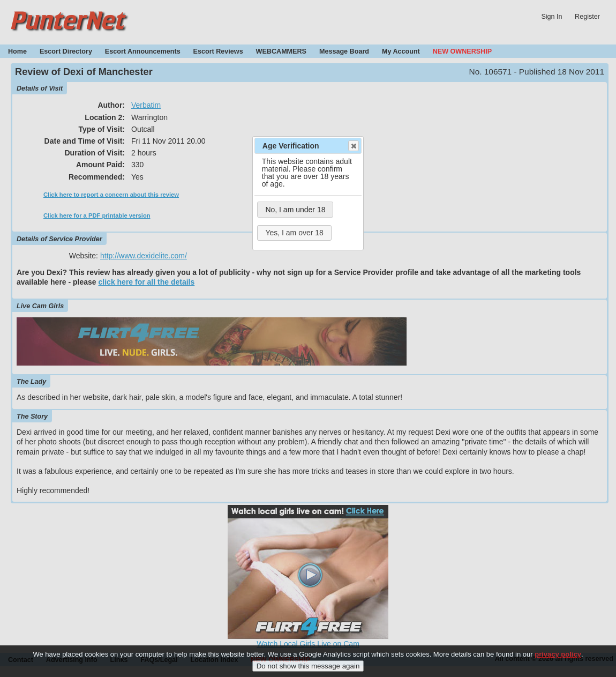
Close (353, 146)
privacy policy (558, 660)
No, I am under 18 (295, 210)
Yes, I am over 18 (294, 233)
